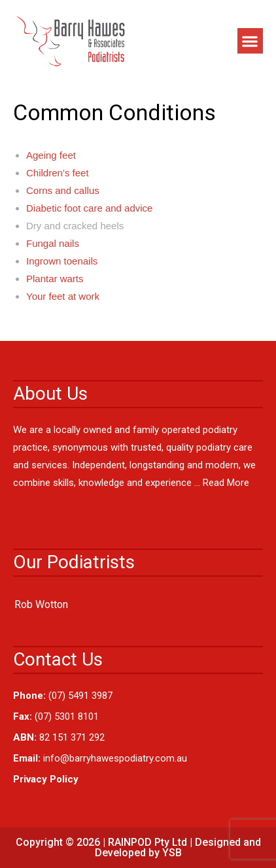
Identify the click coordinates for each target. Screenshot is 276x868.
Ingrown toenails (62, 261)
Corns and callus (63, 190)
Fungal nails (53, 243)
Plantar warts (55, 279)
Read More (226, 483)
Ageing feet (51, 155)
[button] (250, 41)
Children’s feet (58, 173)
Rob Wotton (41, 604)
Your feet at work (63, 296)
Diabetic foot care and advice (89, 208)
